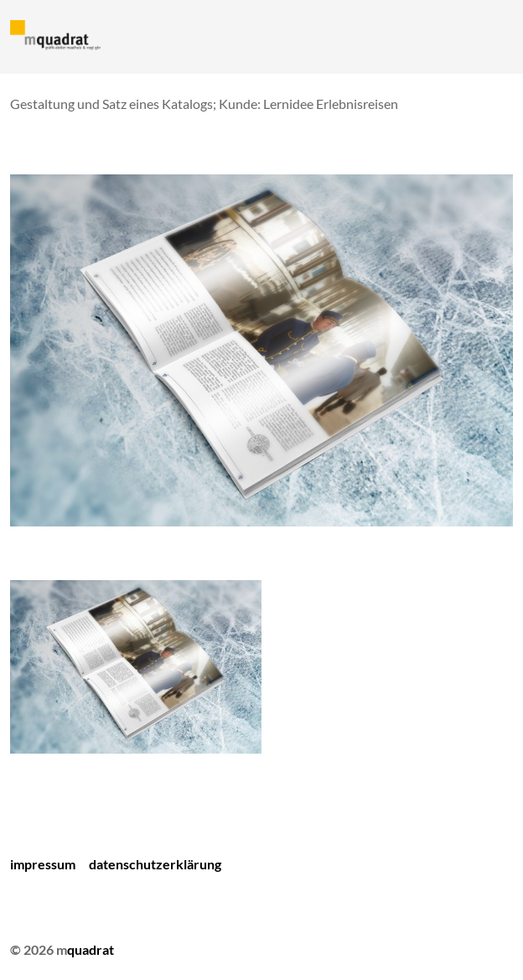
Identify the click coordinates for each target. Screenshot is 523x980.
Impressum (43, 864)
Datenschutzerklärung (155, 864)
